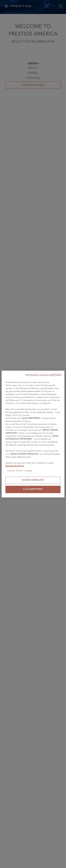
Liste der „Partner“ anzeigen (20, 471)
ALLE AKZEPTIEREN (33, 489)
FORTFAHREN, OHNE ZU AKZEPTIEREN (43, 375)
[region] (33, 434)
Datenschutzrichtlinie (15, 466)
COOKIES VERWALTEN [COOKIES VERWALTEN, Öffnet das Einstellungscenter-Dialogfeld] (33, 480)
